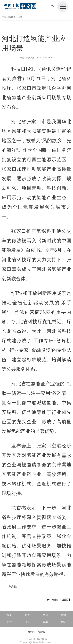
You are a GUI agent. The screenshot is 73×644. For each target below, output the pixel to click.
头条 (20, 17)
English (40, 632)
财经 (64, 615)
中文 (31, 632)
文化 (9, 622)
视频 (46, 622)
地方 (64, 622)
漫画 (27, 622)
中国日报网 (8, 17)
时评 (27, 615)
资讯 (46, 615)
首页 (9, 615)
